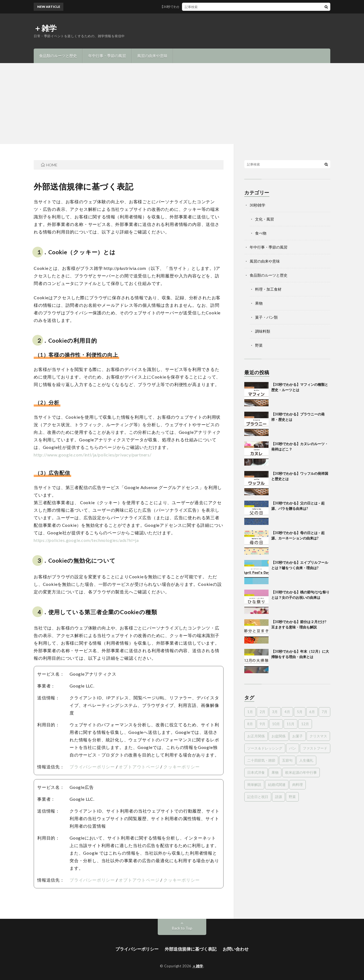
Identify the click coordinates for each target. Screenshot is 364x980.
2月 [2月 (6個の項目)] (262, 712)
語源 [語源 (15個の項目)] (279, 797)
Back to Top (182, 928)
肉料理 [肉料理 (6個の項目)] (298, 785)
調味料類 (263, 331)
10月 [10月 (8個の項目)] (276, 724)
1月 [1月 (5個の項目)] (250, 712)
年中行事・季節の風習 (107, 56)
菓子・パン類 (266, 317)
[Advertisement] (182, 104)
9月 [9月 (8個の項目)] (262, 724)
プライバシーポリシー (92, 767)
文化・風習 (265, 219)
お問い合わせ (236, 949)
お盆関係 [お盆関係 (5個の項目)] (279, 736)
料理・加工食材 (268, 289)
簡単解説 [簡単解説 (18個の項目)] (254, 785)
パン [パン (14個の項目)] (293, 748)
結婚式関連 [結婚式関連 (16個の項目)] (277, 785)
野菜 (259, 345)
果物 (259, 303)
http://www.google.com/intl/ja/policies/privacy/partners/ (93, 455)
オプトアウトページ (139, 767)
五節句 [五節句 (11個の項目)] (287, 760)
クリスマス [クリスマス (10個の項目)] (318, 736)
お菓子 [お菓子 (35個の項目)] (298, 736)
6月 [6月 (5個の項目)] (312, 712)
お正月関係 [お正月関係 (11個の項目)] (256, 736)
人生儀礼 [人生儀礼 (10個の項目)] (306, 760)
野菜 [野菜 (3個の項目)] (292, 797)
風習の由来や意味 (152, 56)
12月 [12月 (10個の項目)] (305, 724)
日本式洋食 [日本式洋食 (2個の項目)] (256, 772)
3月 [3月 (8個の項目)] (275, 712)
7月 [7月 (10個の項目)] (324, 712)
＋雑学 (45, 28)
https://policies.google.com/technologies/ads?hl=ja (86, 540)
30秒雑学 (257, 205)
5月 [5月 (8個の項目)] (300, 712)
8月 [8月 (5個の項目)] (250, 724)
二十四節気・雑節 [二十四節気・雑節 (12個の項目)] (261, 760)
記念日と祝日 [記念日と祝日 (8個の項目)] (258, 797)
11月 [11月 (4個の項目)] (291, 724)
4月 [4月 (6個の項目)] (287, 712)
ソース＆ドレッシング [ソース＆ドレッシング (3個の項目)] (265, 748)
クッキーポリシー (181, 767)
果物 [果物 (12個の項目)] (275, 772)
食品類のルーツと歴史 (58, 56)
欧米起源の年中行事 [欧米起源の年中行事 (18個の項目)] (301, 772)
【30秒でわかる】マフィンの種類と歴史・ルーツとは (203, 7)
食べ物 (261, 233)
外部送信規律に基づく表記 (191, 949)
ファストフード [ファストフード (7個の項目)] (315, 748)
